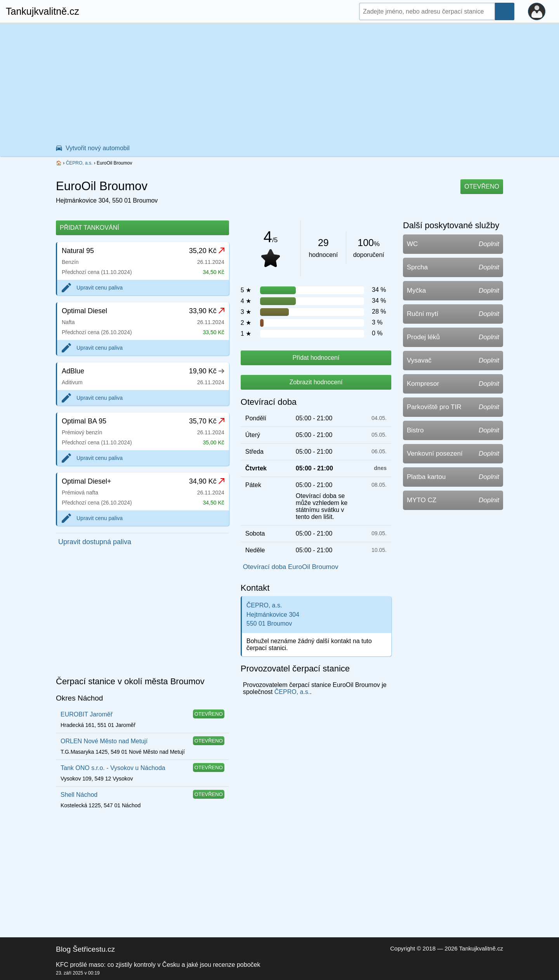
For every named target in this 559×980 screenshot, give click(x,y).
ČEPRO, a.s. (79, 163)
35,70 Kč (207, 421)
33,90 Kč (207, 311)
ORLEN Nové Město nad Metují (104, 741)
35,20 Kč (207, 251)
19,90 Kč (207, 371)
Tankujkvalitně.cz (43, 11)
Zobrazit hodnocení (316, 382)
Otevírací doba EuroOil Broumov (291, 567)
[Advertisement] (279, 82)
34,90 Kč (207, 481)
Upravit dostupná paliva (95, 542)
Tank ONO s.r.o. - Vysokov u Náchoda (113, 768)
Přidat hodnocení (316, 358)
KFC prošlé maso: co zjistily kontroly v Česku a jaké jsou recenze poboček (158, 965)
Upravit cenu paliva (100, 288)
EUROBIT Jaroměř (87, 714)
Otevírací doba (269, 402)
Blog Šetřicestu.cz (85, 949)
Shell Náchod (79, 795)
